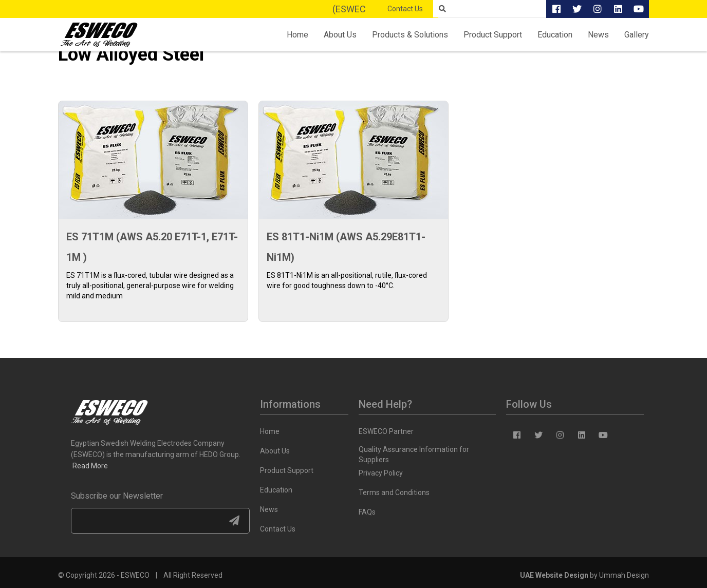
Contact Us (405, 9)
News (598, 35)
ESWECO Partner (386, 431)
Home (297, 35)
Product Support (493, 35)
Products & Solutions (410, 35)
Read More (90, 466)
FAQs (367, 512)
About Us (340, 35)
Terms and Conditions (394, 492)
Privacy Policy (381, 473)
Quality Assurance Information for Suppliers (414, 451)
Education (555, 35)
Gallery (637, 35)
